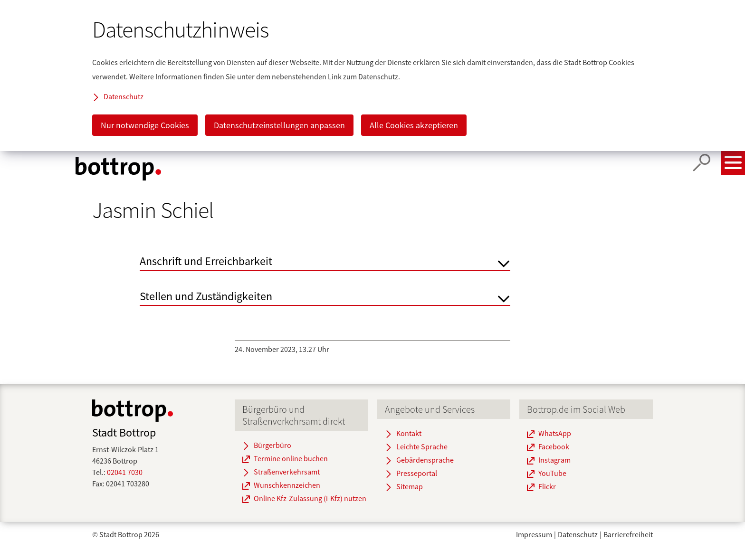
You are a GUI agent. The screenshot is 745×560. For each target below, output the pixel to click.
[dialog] (372, 76)
